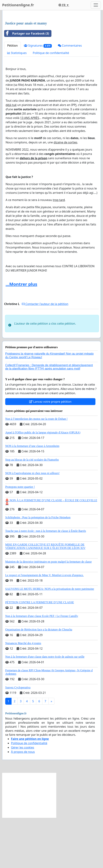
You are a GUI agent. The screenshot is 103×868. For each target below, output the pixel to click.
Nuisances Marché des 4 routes (23, 694)
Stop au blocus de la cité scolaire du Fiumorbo (32, 510)
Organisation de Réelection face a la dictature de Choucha (39, 680)
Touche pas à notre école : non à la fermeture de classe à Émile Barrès (46, 581)
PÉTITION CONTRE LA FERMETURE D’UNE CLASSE (40, 653)
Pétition (12, 96)
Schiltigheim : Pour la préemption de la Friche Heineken (38, 568)
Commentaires (70, 96)
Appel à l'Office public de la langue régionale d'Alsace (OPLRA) (43, 483)
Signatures (38, 96)
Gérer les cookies (23, 798)
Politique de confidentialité (51, 103)
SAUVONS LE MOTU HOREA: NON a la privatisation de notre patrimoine (50, 639)
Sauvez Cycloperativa (18, 738)
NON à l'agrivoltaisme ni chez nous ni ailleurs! (32, 524)
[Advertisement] (51, 41)
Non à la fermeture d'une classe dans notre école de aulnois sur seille (45, 707)
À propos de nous (23, 802)
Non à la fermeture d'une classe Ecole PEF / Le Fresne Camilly (42, 666)
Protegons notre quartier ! (20, 537)
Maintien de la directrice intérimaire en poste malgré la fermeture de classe (48, 612)
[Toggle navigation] (96, 5)
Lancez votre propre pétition (50, 452)
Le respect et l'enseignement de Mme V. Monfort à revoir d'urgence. (44, 626)
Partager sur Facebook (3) (27, 84)
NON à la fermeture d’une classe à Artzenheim (32, 496)
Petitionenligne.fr (18, 5)
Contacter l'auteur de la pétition (45, 354)
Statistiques (17, 103)
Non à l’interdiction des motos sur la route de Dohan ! (36, 469)
